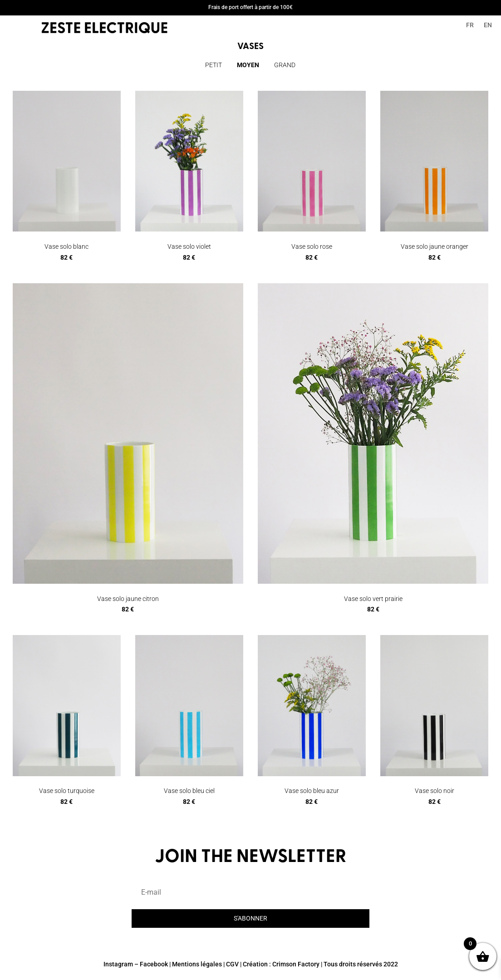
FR (470, 25)
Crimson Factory (296, 964)
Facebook (154, 964)
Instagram (118, 964)
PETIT (214, 65)
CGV (232, 964)
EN (488, 25)
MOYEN (248, 65)
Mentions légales (197, 964)
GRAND (285, 65)
